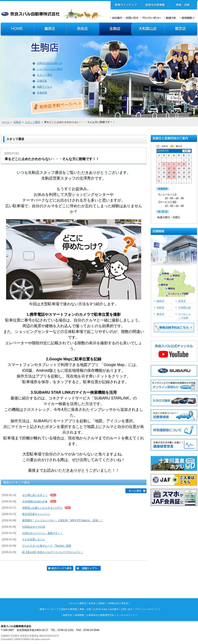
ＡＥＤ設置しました (34, 539)
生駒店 (115, 29)
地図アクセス (45, 87)
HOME (17, 29)
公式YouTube (100, 609)
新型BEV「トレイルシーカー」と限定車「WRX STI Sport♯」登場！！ (62, 520)
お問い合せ (131, 18)
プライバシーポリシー (151, 18)
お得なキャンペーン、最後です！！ (42, 533)
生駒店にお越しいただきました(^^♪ (42, 508)
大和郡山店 (148, 29)
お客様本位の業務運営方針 (100, 615)
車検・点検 (183, 5)
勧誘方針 (170, 18)
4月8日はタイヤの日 (34, 527)
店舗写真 (42, 81)
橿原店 (50, 29)
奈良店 (83, 29)
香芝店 (181, 29)
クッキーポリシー (126, 615)
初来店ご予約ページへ (57, 106)
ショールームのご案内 (50, 69)
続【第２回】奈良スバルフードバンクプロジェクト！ (53, 552)
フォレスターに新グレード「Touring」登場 (47, 546)
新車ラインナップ (126, 5)
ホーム (6, 122)
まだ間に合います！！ (35, 495)
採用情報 (189, 18)
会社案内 (116, 18)
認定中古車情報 (155, 5)
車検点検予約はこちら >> (174, 327)
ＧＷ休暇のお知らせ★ (35, 501)
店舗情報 (42, 93)
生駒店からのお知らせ (50, 63)
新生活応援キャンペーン (36, 514)
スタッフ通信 (45, 75)
